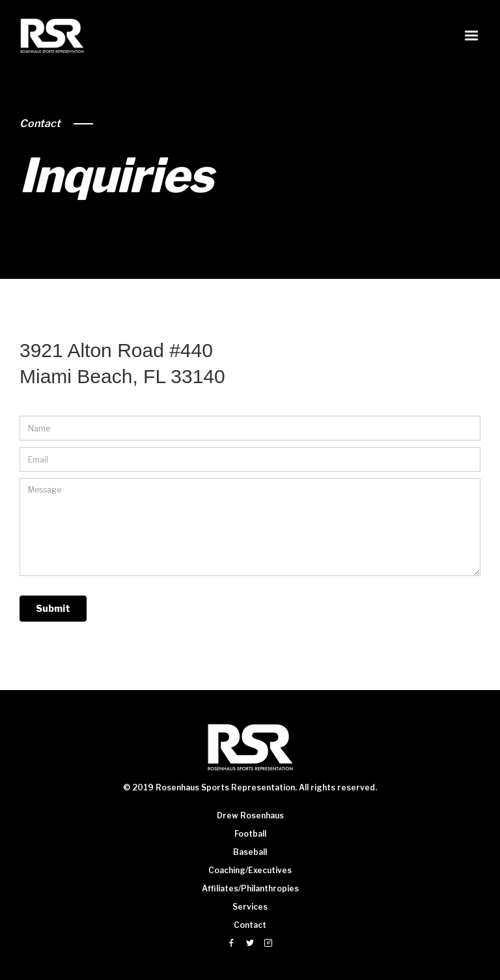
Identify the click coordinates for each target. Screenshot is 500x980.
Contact (40, 123)
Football (250, 834)
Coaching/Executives (250, 870)
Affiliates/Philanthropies (250, 888)
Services (250, 907)
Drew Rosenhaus (250, 815)
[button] (471, 36)
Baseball (250, 852)
